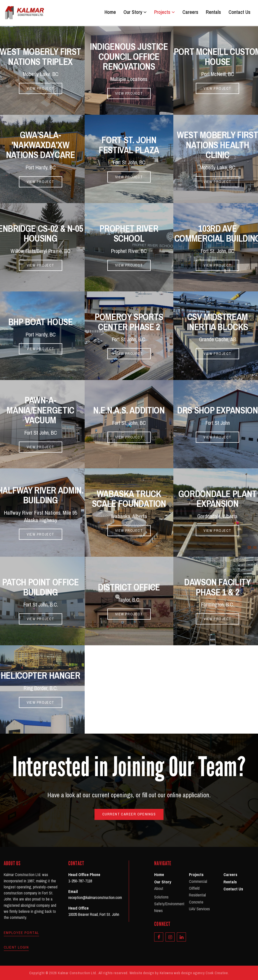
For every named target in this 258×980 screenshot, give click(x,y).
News (158, 911)
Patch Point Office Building (41, 587)
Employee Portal (21, 933)
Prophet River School (129, 234)
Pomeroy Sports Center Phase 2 (129, 322)
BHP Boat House (41, 322)
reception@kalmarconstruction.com (95, 897)
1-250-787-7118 (80, 881)
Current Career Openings (129, 814)
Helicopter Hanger (41, 675)
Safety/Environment (169, 904)
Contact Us (239, 12)
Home (110, 12)
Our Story (135, 12)
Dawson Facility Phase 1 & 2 (218, 587)
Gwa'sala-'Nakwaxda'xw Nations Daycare (41, 145)
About (159, 888)
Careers (190, 12)
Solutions (161, 897)
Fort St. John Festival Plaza (129, 145)
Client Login (16, 947)
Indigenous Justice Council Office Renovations (129, 56)
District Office (129, 587)
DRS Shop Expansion (218, 410)
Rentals (213, 12)
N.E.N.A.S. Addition (129, 410)
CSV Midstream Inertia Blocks (217, 322)
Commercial (198, 881)
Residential (197, 895)
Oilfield (194, 888)
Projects (165, 12)
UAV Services (199, 909)
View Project (41, 88)
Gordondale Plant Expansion (218, 499)
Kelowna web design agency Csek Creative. (194, 973)
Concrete (196, 902)
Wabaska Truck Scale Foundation (129, 499)
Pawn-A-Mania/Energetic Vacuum (40, 410)
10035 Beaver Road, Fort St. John (94, 914)
